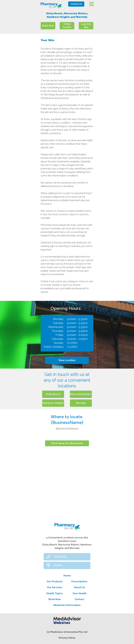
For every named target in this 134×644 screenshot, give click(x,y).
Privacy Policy (67, 638)
